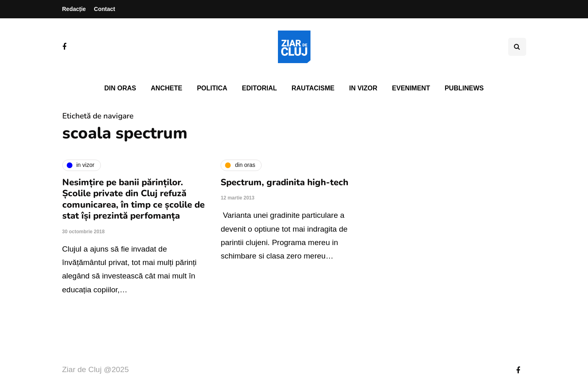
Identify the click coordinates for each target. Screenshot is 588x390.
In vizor (363, 88)
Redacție (74, 9)
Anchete (167, 88)
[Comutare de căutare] (517, 47)
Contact (105, 9)
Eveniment (411, 88)
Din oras (120, 88)
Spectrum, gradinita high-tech (284, 182)
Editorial (260, 88)
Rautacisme (313, 88)
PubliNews (464, 88)
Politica (212, 88)
